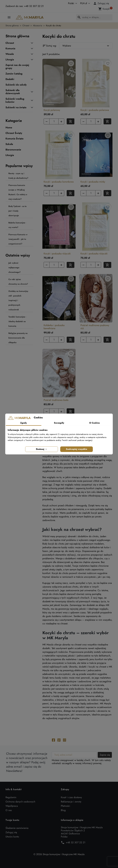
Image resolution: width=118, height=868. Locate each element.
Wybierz (86, 46)
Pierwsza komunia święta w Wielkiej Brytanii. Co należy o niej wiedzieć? (18, 192)
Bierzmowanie (13, 150)
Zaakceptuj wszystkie (77, 449)
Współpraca (12, 806)
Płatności (65, 806)
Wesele (10, 54)
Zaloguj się (11, 832)
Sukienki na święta (16, 107)
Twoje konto (12, 820)
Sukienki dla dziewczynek (13, 92)
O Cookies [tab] (94, 423)
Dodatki (10, 79)
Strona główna (17, 36)
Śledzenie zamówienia (17, 828)
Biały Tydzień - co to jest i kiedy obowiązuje (17, 211)
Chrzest (10, 43)
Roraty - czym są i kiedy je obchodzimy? (18, 176)
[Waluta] (85, 3)
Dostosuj (42, 449)
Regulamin (11, 797)
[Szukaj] (94, 17)
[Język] (69, 3)
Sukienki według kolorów (15, 100)
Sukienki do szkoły (16, 85)
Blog (63, 810)
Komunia (10, 49)
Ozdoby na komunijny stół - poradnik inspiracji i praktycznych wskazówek (18, 300)
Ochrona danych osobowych (20, 802)
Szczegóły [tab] (59, 423)
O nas (9, 810)
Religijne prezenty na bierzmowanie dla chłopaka (18, 338)
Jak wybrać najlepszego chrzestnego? (15, 268)
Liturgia (10, 60)
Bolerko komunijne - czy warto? (17, 225)
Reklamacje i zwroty (71, 802)
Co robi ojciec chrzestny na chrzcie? (18, 282)
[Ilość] (54, 121)
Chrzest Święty (14, 133)
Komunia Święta (14, 139)
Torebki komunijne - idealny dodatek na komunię (17, 321)
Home (9, 128)
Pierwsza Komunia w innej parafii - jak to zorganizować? (18, 239)
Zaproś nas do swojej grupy (17, 67)
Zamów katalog (14, 74)
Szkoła (9, 144)
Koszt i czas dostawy (71, 797)
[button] (102, 3)
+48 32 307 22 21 (76, 843)
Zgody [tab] (24, 423)
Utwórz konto (12, 837)
